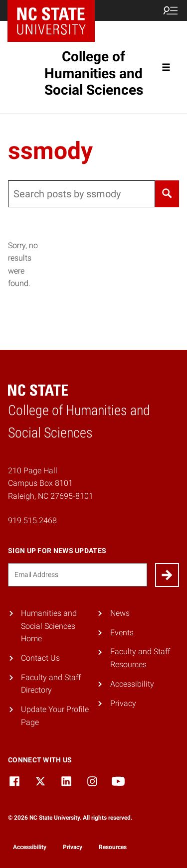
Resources (113, 847)
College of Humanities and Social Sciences (94, 73)
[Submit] (167, 575)
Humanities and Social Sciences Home (49, 626)
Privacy (123, 703)
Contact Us (40, 658)
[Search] (167, 194)
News (120, 613)
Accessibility (132, 684)
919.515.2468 (32, 520)
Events (122, 633)
